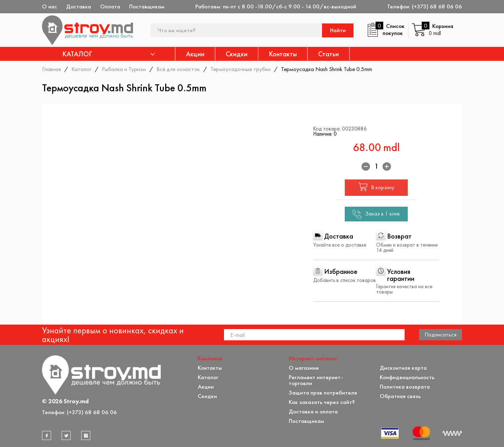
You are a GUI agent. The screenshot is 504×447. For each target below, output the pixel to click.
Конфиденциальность (407, 377)
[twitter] (66, 435)
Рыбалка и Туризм (124, 69)
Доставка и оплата (313, 411)
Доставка (79, 6)
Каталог (81, 69)
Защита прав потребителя (323, 393)
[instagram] (86, 435)
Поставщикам (147, 6)
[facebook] (47, 435)
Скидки (237, 54)
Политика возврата (405, 387)
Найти (338, 30)
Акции (195, 54)
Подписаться (440, 334)
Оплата (110, 6)
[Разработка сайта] (452, 433)
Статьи (328, 54)
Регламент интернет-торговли (316, 380)
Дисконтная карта (403, 368)
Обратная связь (400, 396)
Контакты (283, 54)
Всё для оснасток (178, 69)
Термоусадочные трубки (240, 69)
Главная (51, 69)
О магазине (304, 368)
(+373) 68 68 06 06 (437, 6)
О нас (50, 6)
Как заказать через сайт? (322, 402)
